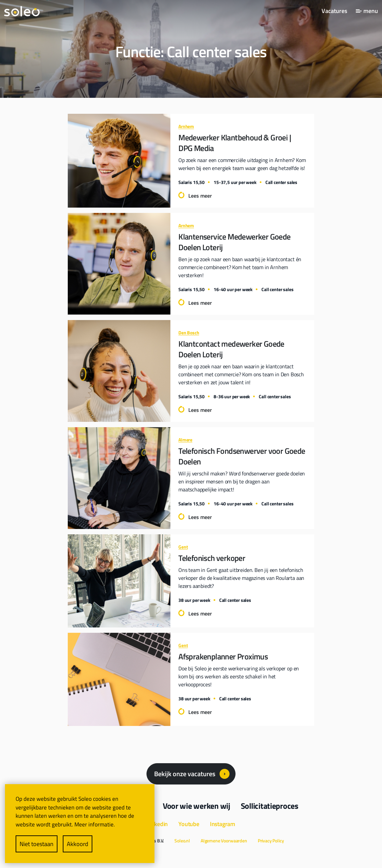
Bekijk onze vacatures (185, 774)
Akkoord (78, 844)
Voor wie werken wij (196, 806)
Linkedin (157, 824)
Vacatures (334, 11)
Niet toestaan (37, 844)
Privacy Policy (271, 841)
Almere (185, 440)
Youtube (189, 824)
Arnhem (186, 126)
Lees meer (200, 196)
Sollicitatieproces (270, 806)
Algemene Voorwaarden (224, 841)
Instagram (223, 824)
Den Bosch (189, 333)
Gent (183, 547)
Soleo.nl (182, 841)
